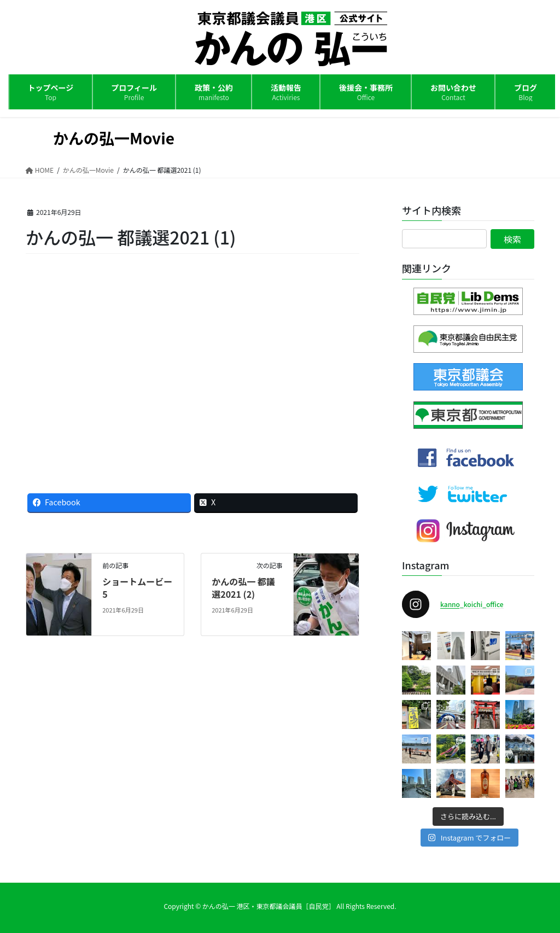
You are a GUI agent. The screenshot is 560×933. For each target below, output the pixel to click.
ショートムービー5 (137, 587)
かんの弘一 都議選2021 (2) (243, 587)
